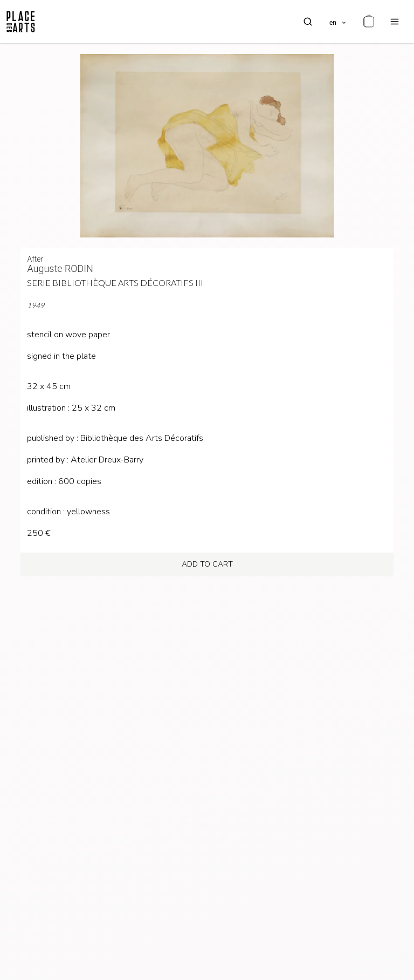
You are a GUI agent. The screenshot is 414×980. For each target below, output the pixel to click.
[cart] (369, 22)
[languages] (338, 22)
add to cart (207, 564)
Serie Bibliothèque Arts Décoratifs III (115, 283)
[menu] (395, 22)
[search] (308, 22)
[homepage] (21, 22)
